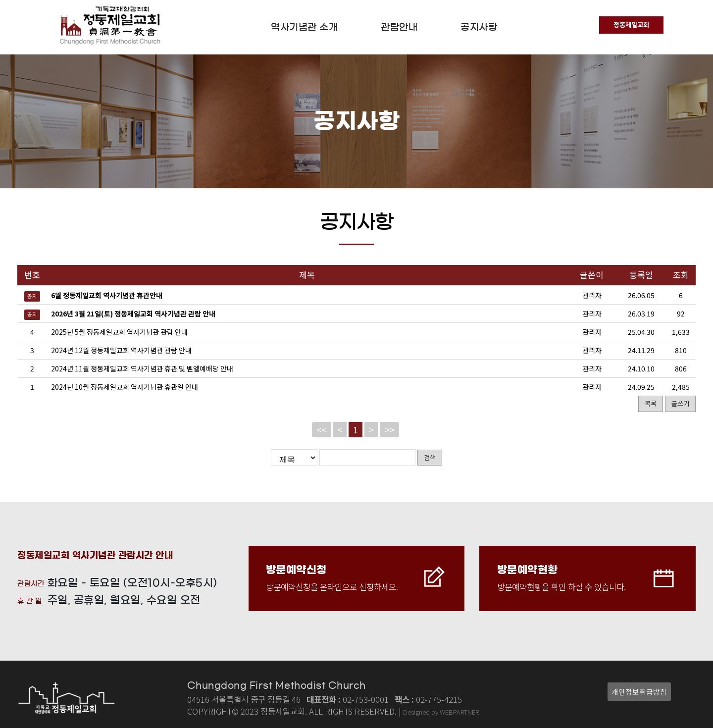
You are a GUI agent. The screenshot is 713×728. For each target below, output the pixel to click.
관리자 (592, 332)
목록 (651, 403)
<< (321, 430)
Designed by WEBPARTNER (441, 712)
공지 (32, 296)
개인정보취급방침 (639, 692)
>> (390, 430)
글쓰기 (680, 403)
